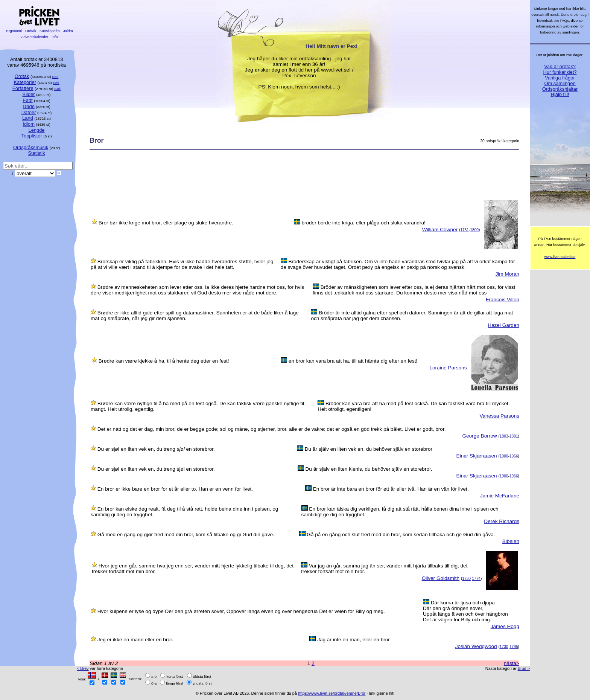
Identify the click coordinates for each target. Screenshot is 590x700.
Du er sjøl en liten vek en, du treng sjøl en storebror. (156, 469)
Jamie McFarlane (500, 496)
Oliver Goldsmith (441, 578)
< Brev (83, 668)
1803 (504, 436)
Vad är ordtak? (560, 66)
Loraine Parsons (448, 368)
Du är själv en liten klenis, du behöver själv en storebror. (369, 469)
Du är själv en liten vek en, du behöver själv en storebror (369, 449)
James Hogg (505, 626)
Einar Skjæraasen (477, 456)
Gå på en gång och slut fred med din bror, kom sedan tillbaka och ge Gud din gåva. (401, 535)
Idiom (29, 124)
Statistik (36, 153)
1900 (504, 456)
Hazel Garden (503, 325)
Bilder (29, 94)
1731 (465, 230)
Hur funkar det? (560, 72)
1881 (514, 436)
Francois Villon (503, 300)
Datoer (29, 112)
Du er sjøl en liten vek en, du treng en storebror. (156, 449)
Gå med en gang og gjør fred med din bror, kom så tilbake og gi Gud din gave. (186, 535)
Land (28, 118)
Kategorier (25, 82)
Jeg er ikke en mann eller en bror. (135, 640)
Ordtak (30, 31)
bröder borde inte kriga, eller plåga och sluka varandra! (363, 223)
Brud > (524, 668)
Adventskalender (35, 37)
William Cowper (440, 230)
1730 (466, 579)
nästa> (512, 663)
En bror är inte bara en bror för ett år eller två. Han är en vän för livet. (391, 489)
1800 (474, 230)
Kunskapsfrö (49, 31)
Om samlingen (560, 83)
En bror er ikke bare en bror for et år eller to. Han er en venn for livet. (175, 489)
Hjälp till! (560, 94)
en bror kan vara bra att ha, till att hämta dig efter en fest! (353, 361)
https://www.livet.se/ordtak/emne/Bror (332, 693)
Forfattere (23, 88)
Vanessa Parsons (499, 416)
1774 (476, 579)
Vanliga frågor (560, 78)
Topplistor (32, 136)
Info (55, 37)
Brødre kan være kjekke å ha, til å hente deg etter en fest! (164, 361)
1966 (514, 456)
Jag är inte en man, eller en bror (354, 640)
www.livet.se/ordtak (560, 257)
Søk (55, 77)
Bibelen (511, 541)
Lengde (36, 130)
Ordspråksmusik (31, 147)
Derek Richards (502, 521)
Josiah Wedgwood (476, 646)
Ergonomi (14, 31)
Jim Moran (507, 274)
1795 (514, 647)
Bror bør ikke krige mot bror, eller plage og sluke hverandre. (166, 223)
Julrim (68, 31)
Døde (29, 106)
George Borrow (479, 436)
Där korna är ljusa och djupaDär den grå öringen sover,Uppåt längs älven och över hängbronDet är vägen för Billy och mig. (465, 611)
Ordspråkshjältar (560, 89)
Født (28, 100)
